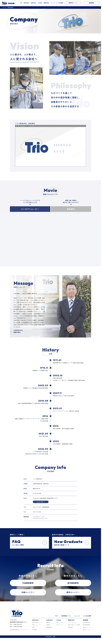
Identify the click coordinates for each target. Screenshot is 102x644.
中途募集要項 (86, 623)
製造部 (48, 623)
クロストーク (59, 625)
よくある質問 (60, 3)
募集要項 (94, 3)
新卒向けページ (75, 3)
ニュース (53, 3)
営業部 (48, 625)
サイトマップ (25, 630)
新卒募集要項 (86, 625)
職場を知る (46, 3)
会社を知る (26, 3)
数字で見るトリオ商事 (74, 625)
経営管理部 (49, 627)
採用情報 (86, 620)
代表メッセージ (36, 625)
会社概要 (35, 630)
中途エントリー (87, 627)
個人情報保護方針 (15, 630)
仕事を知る (33, 3)
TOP (21, 3)
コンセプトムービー (30, 214)
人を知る (40, 3)
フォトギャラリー (73, 623)
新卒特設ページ (66, 616)
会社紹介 (71, 214)
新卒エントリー (87, 630)
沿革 (33, 627)
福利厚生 (71, 627)
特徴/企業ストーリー (38, 623)
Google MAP (41, 506)
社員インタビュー (61, 623)
